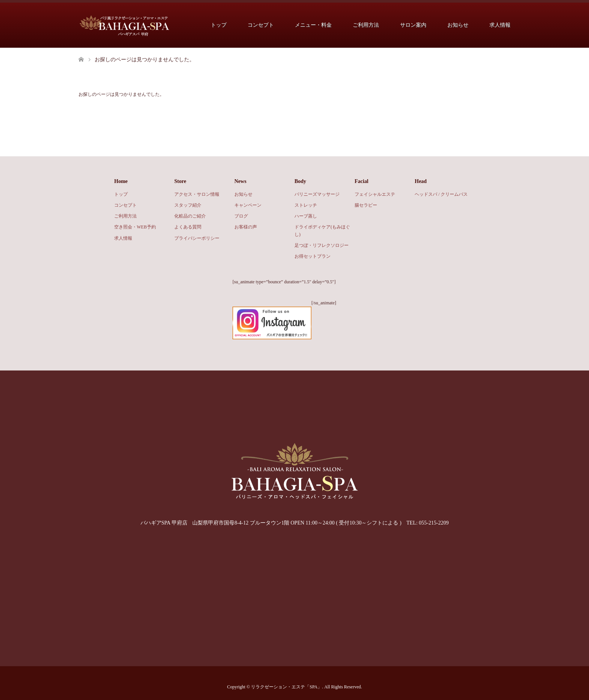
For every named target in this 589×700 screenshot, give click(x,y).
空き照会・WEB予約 (135, 227)
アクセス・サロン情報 (197, 194)
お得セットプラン (313, 256)
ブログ (241, 216)
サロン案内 (413, 25)
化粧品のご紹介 (190, 216)
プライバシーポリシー (197, 238)
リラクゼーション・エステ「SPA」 (286, 687)
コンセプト (261, 25)
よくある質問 (188, 227)
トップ (219, 25)
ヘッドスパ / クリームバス (441, 194)
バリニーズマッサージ (317, 194)
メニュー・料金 (313, 25)
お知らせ (458, 25)
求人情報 (500, 25)
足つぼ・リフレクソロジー (322, 245)
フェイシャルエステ (375, 194)
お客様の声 (246, 227)
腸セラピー (366, 205)
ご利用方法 (366, 25)
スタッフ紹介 (188, 205)
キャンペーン (248, 205)
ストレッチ (306, 205)
